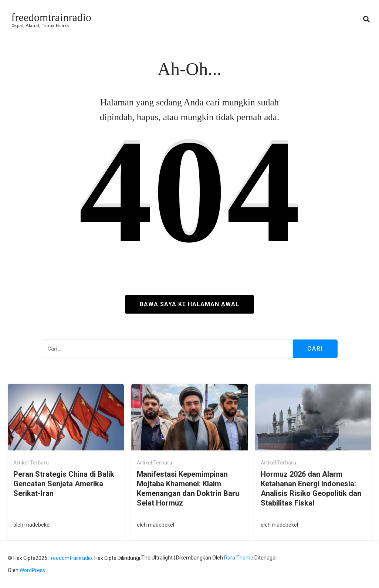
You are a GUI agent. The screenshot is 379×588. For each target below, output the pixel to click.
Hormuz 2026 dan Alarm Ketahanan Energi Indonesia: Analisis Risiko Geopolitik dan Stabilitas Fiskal (311, 489)
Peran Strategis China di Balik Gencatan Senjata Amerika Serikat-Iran (64, 484)
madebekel (38, 525)
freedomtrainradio (52, 17)
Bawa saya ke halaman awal (189, 304)
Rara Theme (239, 558)
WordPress (32, 570)
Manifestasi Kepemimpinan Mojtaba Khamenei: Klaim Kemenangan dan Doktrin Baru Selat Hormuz (188, 489)
